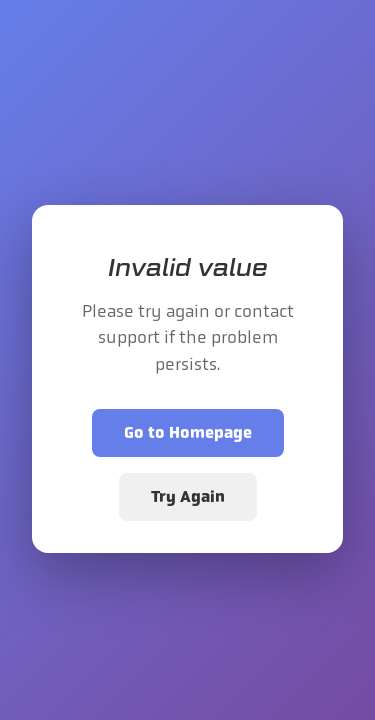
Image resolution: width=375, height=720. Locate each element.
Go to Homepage (188, 432)
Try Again (188, 496)
